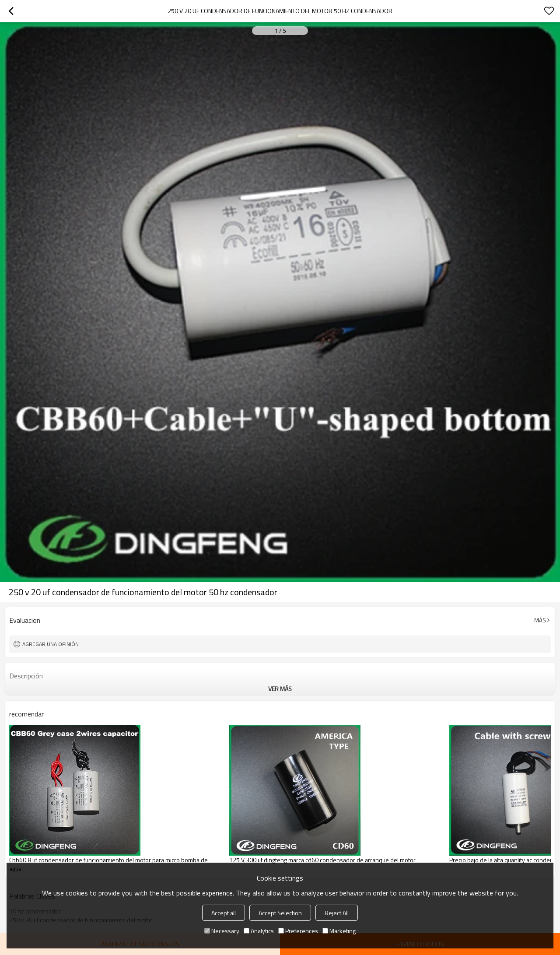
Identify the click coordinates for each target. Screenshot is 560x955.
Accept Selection (280, 913)
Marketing (339, 931)
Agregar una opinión (51, 644)
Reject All (337, 913)
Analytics (259, 931)
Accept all (224, 913)
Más (540, 620)
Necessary (222, 931)
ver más (280, 689)
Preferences (298, 931)
